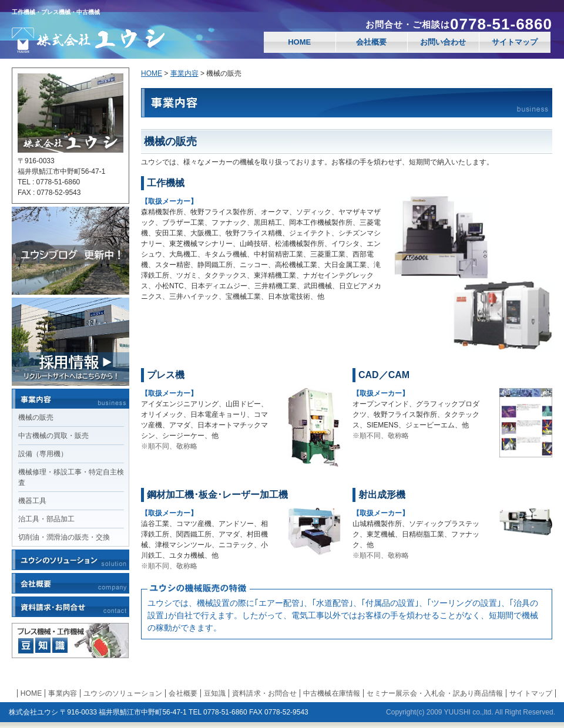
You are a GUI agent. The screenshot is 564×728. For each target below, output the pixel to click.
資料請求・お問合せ (264, 693)
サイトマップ (515, 42)
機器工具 (32, 501)
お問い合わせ (443, 42)
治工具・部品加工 (46, 519)
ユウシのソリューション (123, 693)
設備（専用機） (43, 454)
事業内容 (184, 73)
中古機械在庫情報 (332, 693)
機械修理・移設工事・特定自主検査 (71, 477)
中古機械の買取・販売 (53, 436)
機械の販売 (36, 417)
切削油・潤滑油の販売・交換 (64, 537)
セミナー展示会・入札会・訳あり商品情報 (435, 693)
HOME (299, 42)
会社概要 (371, 42)
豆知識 (215, 693)
